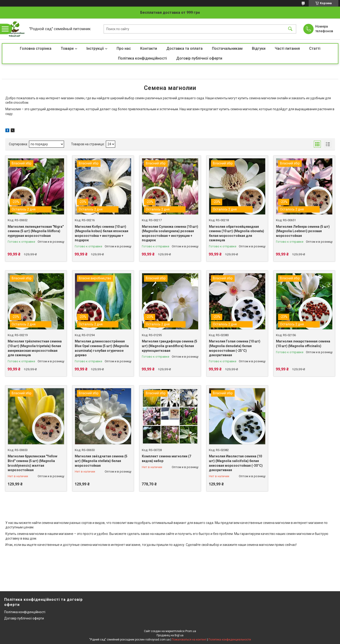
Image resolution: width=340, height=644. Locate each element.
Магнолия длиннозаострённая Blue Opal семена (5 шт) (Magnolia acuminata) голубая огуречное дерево (102, 348)
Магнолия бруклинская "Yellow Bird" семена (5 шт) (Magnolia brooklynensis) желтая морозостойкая (32, 463)
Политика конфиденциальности (230, 640)
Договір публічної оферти (199, 58)
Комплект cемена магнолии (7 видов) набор (166, 459)
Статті (315, 48)
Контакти (149, 48)
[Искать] (290, 29)
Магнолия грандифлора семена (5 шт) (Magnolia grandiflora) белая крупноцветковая (170, 346)
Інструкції (95, 48)
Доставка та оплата (184, 48)
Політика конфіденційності (142, 58)
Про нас (124, 48)
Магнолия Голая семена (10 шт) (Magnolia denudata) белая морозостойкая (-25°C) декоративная (235, 348)
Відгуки (259, 48)
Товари (67, 48)
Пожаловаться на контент (189, 640)
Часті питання (287, 48)
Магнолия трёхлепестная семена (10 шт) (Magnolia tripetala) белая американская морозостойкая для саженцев (35, 348)
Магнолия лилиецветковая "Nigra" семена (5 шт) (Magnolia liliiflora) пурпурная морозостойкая (36, 231)
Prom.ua (191, 631)
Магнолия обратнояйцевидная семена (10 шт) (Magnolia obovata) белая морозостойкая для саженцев (236, 233)
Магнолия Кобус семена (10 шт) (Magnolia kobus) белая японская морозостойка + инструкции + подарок (102, 233)
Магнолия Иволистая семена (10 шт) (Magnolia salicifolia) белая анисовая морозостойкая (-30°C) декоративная (236, 463)
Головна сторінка (36, 48)
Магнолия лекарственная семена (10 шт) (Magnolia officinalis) (303, 344)
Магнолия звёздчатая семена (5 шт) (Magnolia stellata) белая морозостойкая (101, 461)
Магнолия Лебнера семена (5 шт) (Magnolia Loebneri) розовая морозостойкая (303, 231)
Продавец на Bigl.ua (170, 635)
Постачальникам (227, 48)
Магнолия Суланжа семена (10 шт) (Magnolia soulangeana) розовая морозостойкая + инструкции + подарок (170, 233)
